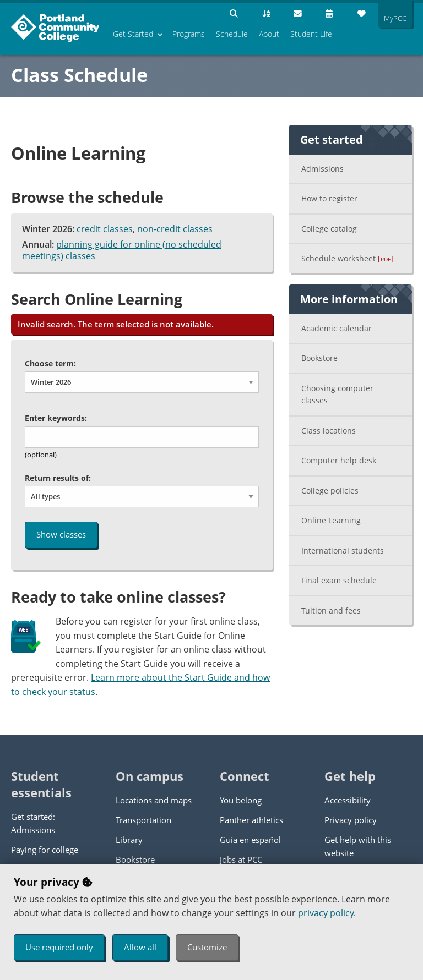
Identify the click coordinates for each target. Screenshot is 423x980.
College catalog (329, 229)
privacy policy (326, 913)
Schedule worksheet (347, 258)
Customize (207, 947)
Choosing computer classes (337, 395)
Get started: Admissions (33, 823)
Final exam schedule (339, 580)
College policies (330, 491)
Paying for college (45, 850)
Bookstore (319, 358)
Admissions (322, 169)
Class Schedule (79, 75)
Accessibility (348, 800)
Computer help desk (339, 460)
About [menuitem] (269, 34)
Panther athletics (251, 820)
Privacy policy (351, 820)
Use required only (59, 947)
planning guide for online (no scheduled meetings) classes (122, 250)
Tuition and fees (331, 611)
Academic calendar (337, 328)
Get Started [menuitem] (133, 34)
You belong (241, 800)
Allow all (140, 947)
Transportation (143, 820)
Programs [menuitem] (189, 34)
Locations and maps (154, 800)
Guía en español (250, 840)
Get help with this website (358, 846)
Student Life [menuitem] (311, 34)
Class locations (329, 431)
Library (129, 840)
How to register (329, 198)
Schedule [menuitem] (232, 34)
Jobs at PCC (241, 859)
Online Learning (331, 520)
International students (343, 551)
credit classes (105, 229)
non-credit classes (175, 229)
